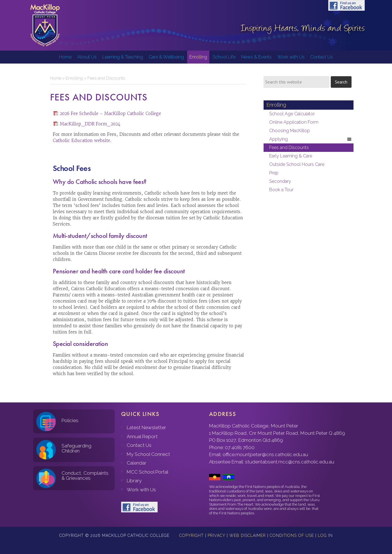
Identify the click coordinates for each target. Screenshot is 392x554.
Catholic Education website (81, 140)
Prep (274, 173)
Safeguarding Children (76, 448)
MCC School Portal (148, 472)
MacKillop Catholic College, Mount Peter (45, 25)
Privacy (217, 535)
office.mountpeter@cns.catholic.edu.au (265, 454)
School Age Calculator (292, 114)
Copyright (192, 535)
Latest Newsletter (146, 427)
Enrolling (74, 78)
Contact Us (139, 445)
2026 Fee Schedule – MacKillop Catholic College (110, 113)
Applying (311, 139)
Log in (325, 535)
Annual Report (142, 436)
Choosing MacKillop (290, 131)
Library (134, 481)
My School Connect (148, 454)
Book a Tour (281, 190)
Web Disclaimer (248, 535)
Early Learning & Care (291, 156)
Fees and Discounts (289, 147)
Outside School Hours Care (297, 164)
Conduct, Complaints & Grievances (85, 476)
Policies (70, 420)
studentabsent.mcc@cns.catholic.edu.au (290, 462)
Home (56, 78)
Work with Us (141, 490)
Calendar (137, 463)
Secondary (280, 181)
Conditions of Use (292, 535)
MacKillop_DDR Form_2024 (90, 124)
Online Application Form (294, 122)
